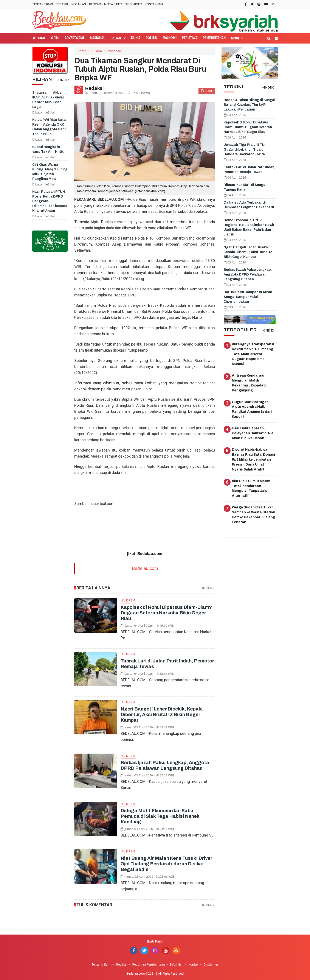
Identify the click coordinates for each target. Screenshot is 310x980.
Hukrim (97, 51)
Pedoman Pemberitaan (148, 964)
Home (39, 38)
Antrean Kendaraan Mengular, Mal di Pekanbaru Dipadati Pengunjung (249, 383)
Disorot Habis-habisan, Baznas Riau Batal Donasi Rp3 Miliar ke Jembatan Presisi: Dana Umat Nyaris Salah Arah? (253, 459)
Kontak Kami (154, 4)
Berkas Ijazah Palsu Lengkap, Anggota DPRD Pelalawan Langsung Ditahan (248, 274)
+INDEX (64, 80)
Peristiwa (190, 38)
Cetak (207, 91)
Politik (151, 38)
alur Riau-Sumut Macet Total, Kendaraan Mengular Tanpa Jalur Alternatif (251, 488)
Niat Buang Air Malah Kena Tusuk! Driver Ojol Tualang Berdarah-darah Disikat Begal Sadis (167, 864)
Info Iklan (78, 4)
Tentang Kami (43, 4)
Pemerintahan (214, 38)
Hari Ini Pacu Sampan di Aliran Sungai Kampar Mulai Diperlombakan (248, 297)
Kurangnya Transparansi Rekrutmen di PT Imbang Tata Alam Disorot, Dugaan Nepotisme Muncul (253, 354)
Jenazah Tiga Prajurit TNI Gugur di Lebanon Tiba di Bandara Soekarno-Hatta (244, 149)
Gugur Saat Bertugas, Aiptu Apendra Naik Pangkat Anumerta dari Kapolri (252, 409)
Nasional (98, 38)
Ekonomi (170, 38)
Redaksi (62, 4)
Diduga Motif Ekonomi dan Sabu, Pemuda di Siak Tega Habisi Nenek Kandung (160, 816)
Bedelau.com (145, 568)
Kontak (193, 964)
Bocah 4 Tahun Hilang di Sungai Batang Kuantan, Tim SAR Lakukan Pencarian (249, 105)
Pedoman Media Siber (105, 4)
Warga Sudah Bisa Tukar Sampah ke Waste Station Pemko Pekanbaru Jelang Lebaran (253, 515)
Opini (55, 38)
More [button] (235, 38)
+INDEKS (208, 588)
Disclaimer (133, 4)
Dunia (136, 38)
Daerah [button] (116, 38)
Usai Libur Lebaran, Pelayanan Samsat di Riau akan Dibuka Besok (254, 433)
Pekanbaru (114, 51)
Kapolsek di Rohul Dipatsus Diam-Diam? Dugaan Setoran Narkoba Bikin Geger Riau (166, 613)
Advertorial (75, 38)
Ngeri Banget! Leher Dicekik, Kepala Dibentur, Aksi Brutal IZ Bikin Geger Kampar (162, 715)
